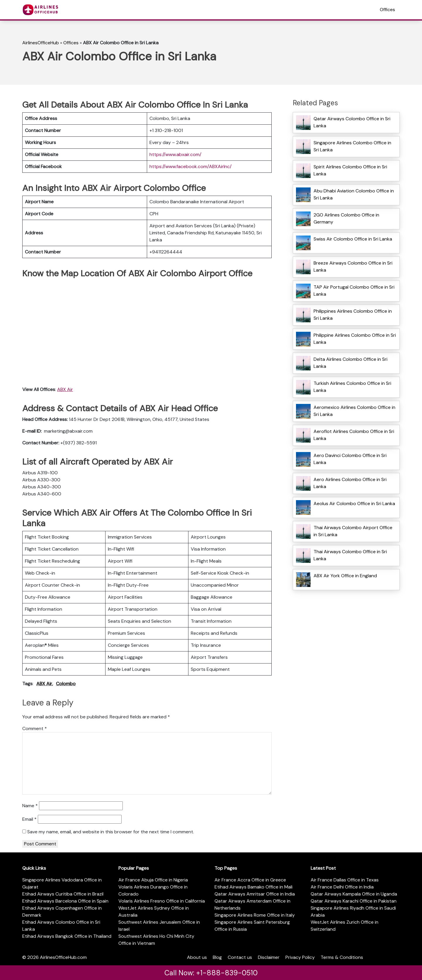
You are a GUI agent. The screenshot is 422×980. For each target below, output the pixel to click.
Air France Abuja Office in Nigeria (153, 880)
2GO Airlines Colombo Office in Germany (346, 218)
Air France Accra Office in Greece (250, 880)
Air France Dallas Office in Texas (345, 880)
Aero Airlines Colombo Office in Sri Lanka (350, 483)
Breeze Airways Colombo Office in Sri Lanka (353, 266)
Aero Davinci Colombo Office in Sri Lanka (350, 459)
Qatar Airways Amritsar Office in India (255, 894)
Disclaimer (269, 957)
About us (197, 957)
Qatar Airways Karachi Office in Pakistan (354, 901)
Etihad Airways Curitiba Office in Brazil (63, 894)
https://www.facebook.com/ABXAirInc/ (190, 166)
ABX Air (65, 389)
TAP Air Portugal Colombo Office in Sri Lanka (354, 291)
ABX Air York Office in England (345, 576)
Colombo (66, 684)
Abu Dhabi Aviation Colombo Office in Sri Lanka (354, 194)
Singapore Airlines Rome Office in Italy (255, 915)
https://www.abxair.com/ (175, 154)
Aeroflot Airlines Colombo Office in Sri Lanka (354, 435)
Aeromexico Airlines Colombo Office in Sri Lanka (354, 411)
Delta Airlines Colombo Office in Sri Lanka (350, 363)
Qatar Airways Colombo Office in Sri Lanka (352, 122)
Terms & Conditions (342, 957)
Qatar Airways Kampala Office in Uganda (354, 894)
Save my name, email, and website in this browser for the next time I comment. (111, 832)
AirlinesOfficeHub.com (63, 957)
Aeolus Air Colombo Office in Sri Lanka (354, 503)
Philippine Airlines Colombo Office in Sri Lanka (355, 339)
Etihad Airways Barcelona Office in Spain (65, 901)
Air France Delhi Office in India (342, 887)
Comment (35, 728)
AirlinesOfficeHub (41, 43)
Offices (387, 10)
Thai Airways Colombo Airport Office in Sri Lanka (353, 531)
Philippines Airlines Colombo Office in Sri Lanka (353, 315)
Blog (217, 957)
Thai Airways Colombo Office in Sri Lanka (350, 555)
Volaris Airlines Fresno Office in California (162, 901)
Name (30, 806)
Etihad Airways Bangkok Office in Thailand (67, 936)
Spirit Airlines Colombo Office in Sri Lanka (350, 170)
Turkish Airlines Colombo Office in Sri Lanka (352, 387)
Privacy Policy (300, 957)
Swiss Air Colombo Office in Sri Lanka (353, 239)
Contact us (240, 957)
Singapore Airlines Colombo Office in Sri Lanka (352, 146)
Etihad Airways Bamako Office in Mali (253, 887)
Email (29, 819)
